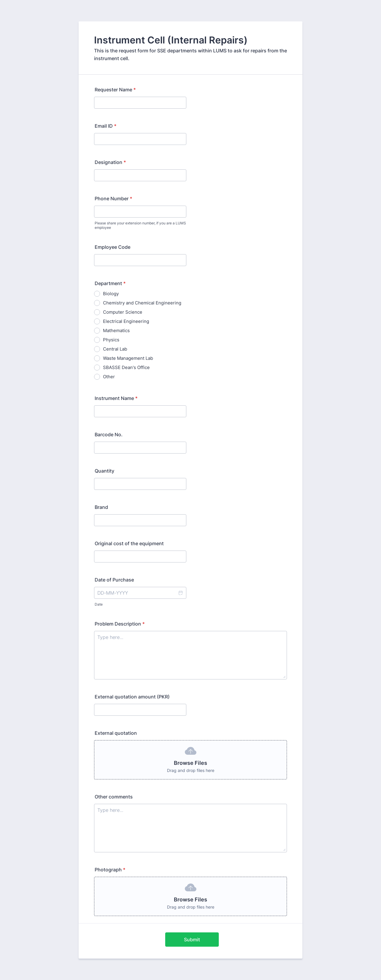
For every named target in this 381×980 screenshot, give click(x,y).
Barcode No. (109, 434)
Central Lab (115, 349)
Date (99, 604)
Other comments (114, 797)
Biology (111, 294)
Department (110, 283)
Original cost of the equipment (129, 543)
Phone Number (113, 198)
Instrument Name (116, 398)
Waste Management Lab (128, 358)
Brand (101, 507)
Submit (192, 940)
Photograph (110, 870)
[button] (180, 593)
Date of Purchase (114, 580)
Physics (111, 340)
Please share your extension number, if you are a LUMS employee (140, 225)
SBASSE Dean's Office (126, 367)
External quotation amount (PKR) (132, 697)
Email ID (106, 126)
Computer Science (123, 312)
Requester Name (115, 90)
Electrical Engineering (126, 321)
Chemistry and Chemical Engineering (142, 303)
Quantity (104, 471)
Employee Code (113, 247)
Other (109, 377)
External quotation (116, 733)
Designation (110, 162)
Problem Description (120, 624)
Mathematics (116, 330)
